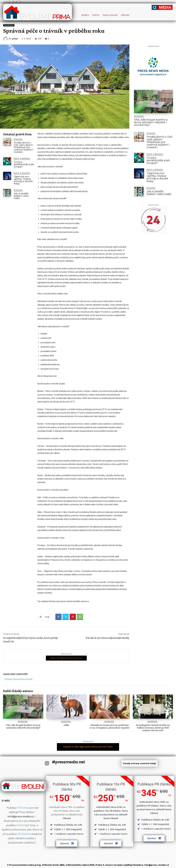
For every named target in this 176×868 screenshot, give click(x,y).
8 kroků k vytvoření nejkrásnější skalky (108, 638)
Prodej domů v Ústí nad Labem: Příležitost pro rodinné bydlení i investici (24, 147)
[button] (169, 15)
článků (21, 825)
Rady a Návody (22, 158)
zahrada (59, 601)
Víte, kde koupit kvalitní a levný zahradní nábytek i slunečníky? (151, 122)
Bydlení (18, 139)
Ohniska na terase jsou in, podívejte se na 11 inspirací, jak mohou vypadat (110, 726)
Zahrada (9, 25)
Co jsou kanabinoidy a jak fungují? (24, 164)
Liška (66, 725)
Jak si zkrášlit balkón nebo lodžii (21, 196)
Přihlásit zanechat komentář (19, 679)
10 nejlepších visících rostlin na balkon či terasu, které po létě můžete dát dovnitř (153, 728)
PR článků (23, 808)
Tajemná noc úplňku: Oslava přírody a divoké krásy (23, 180)
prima (15, 39)
